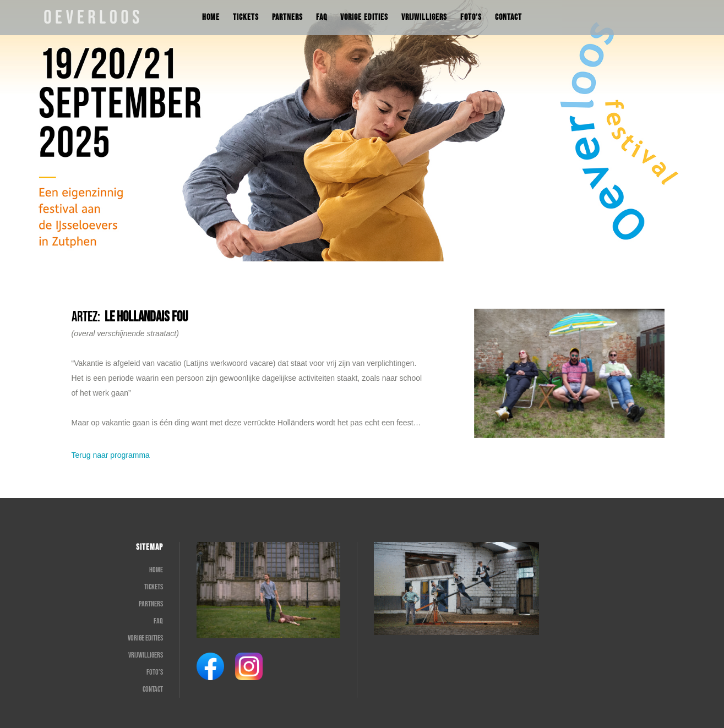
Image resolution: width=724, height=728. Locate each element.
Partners (151, 604)
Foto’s (155, 672)
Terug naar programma (111, 455)
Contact (153, 689)
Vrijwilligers (146, 655)
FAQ (158, 621)
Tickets (154, 587)
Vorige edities (145, 638)
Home (156, 570)
